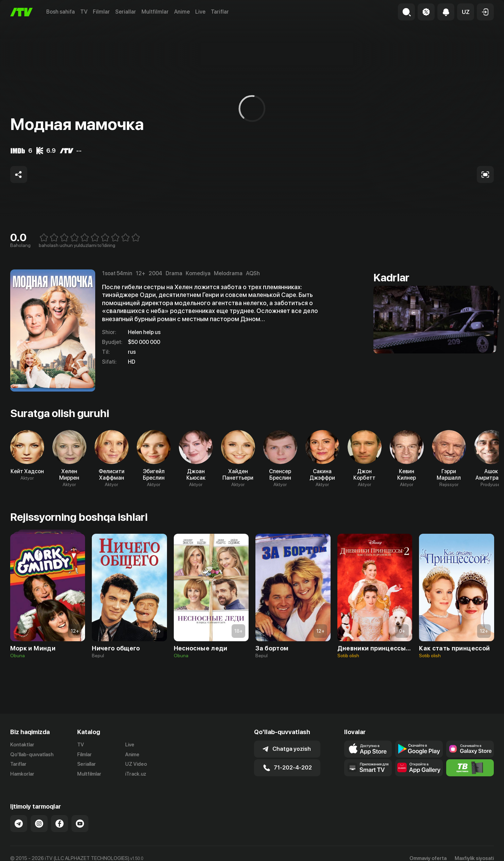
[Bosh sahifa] (21, 12)
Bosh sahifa (61, 12)
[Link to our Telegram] (19, 824)
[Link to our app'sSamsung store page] (470, 749)
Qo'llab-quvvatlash (32, 755)
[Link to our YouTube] (80, 824)
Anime (182, 12)
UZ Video (136, 764)
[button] (466, 12)
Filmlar (101, 12)
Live (200, 12)
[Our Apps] (368, 768)
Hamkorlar (22, 774)
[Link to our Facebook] (60, 824)
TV (84, 12)
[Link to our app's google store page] (419, 749)
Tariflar (220, 12)
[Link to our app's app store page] (368, 749)
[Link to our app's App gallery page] (419, 768)
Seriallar (126, 12)
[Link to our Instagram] (39, 824)
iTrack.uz (136, 774)
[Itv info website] (470, 768)
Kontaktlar (22, 745)
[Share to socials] (19, 175)
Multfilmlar (155, 12)
